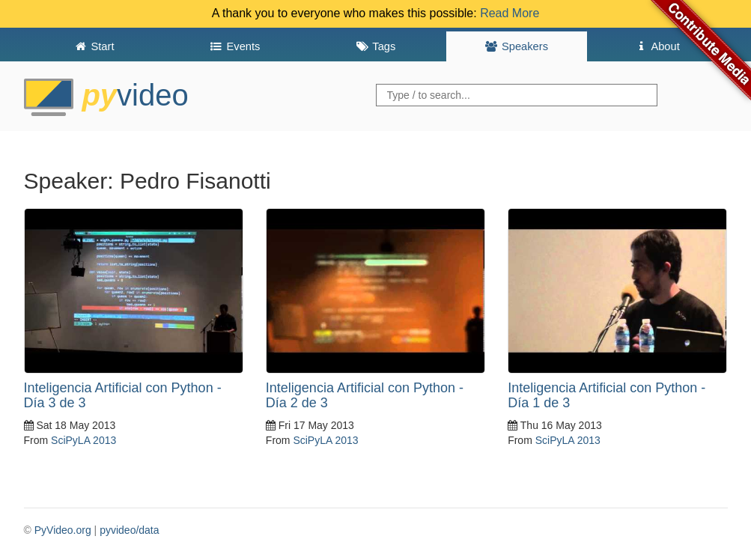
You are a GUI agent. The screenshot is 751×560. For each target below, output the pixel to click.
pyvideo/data (129, 530)
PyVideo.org (63, 530)
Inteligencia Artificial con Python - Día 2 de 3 (365, 395)
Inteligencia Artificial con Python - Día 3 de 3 (123, 395)
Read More (510, 13)
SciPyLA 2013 (83, 440)
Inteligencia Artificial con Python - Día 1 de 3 (606, 395)
